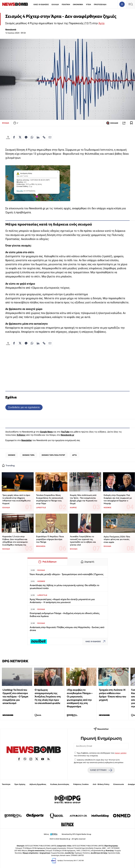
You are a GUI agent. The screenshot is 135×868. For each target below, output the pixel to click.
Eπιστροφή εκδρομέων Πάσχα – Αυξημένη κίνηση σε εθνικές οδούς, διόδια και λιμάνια (65, 615)
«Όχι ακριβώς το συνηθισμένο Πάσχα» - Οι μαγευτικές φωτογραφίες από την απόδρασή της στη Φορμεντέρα (80, 698)
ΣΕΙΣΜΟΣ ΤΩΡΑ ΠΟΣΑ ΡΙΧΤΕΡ (53, 455)
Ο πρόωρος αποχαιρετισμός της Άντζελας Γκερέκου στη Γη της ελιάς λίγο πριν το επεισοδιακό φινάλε (48, 696)
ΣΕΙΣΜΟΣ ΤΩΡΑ (28, 455)
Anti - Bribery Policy (101, 784)
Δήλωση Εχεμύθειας (38, 784)
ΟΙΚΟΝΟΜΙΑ (78, 4)
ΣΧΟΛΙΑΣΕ (112, 123)
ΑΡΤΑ (74, 455)
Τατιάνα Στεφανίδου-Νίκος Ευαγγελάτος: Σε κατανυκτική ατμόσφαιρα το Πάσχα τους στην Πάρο (50, 499)
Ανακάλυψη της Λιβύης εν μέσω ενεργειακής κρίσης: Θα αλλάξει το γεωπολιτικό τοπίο (64, 587)
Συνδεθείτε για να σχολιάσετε (24, 407)
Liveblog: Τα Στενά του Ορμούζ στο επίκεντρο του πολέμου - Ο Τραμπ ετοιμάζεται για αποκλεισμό (15, 696)
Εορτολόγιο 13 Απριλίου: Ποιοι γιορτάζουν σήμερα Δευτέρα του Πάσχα (50, 539)
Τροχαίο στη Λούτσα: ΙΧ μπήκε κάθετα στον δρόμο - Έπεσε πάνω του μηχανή (112, 695)
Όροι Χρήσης (20, 784)
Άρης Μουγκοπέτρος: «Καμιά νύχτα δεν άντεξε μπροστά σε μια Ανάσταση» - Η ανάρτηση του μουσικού (62, 601)
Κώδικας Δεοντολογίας (60, 784)
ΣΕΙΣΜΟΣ (12, 455)
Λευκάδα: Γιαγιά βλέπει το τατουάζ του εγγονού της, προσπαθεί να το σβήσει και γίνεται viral (83, 541)
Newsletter (27, 440)
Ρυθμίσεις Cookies (81, 784)
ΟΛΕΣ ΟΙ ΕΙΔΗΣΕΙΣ (41, 4)
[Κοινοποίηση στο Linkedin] (38, 137)
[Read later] (131, 123)
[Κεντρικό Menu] (131, 4)
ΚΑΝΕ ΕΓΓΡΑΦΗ (101, 770)
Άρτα (101, 23)
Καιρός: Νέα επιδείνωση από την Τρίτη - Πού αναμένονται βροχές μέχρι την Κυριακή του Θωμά (84, 499)
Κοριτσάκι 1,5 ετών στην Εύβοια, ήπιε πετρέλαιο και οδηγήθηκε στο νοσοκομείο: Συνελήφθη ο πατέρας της (15, 541)
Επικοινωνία (119, 784)
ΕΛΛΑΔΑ (55, 4)
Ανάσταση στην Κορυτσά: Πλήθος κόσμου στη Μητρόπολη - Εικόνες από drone (67, 629)
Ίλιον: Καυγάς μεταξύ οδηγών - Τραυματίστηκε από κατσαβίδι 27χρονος (66, 574)
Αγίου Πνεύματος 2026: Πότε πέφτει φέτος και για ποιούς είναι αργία (117, 539)
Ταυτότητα (6, 784)
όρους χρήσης (121, 753)
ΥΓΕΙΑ (88, 4)
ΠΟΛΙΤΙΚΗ (66, 4)
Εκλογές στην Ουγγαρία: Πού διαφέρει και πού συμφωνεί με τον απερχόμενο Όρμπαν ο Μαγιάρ (118, 499)
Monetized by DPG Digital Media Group (76, 834)
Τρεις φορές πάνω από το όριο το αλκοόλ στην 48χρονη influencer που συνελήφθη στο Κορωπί (16, 499)
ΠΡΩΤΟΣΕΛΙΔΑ (100, 4)
